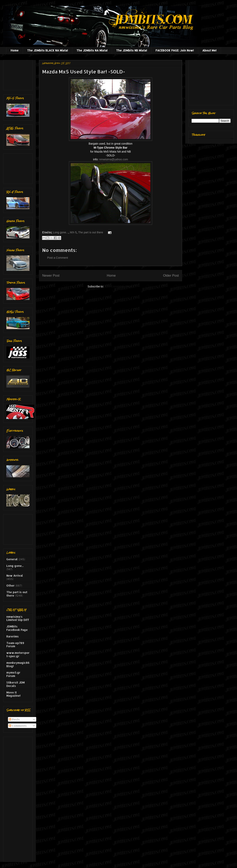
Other (10, 585)
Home (15, 50)
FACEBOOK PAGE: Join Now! (175, 50)
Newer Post (51, 276)
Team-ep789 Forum (15, 645)
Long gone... (61, 232)
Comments (18, 726)
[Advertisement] (19, 74)
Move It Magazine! (13, 694)
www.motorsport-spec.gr (18, 654)
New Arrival (15, 576)
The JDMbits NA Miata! (92, 50)
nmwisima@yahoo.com (114, 159)
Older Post (171, 276)
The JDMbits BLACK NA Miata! (47, 50)
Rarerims (13, 636)
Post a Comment (58, 258)
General (12, 559)
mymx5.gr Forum (13, 674)
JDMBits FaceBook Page (17, 628)
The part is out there (91, 232)
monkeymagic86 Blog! (18, 664)
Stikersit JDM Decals (16, 684)
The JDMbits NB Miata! (132, 50)
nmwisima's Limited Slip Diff (18, 618)
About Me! (209, 50)
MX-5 (73, 232)
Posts (14, 719)
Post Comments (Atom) (119, 286)
